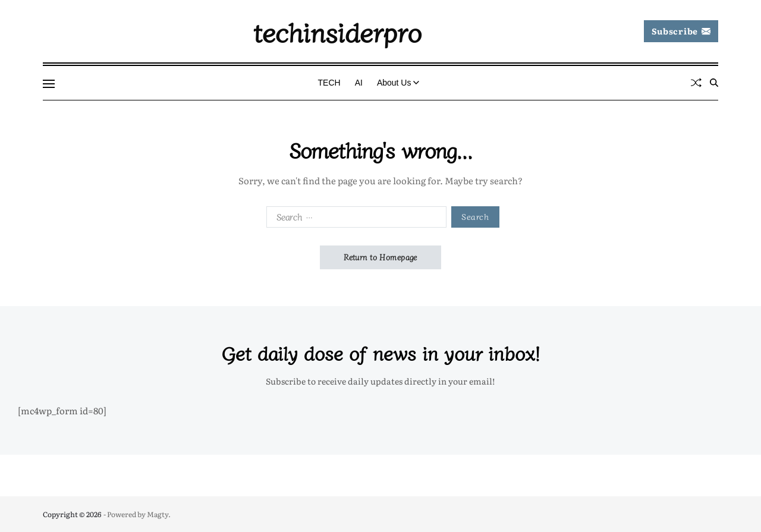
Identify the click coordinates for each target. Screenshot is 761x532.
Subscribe (681, 31)
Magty (158, 514)
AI (359, 83)
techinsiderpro (337, 31)
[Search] (714, 83)
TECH (329, 83)
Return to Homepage (380, 257)
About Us (398, 83)
